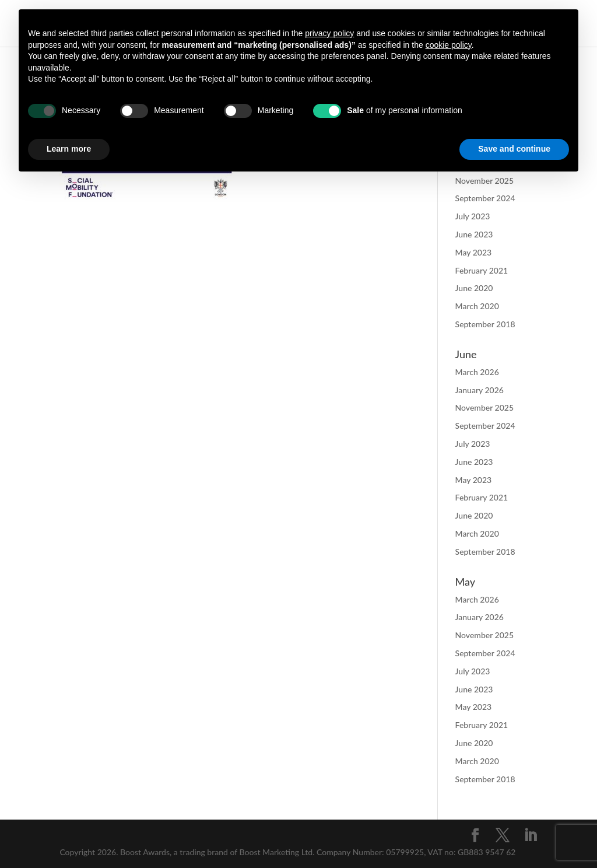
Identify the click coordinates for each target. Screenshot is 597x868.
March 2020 (477, 306)
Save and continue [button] (514, 149)
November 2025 (484, 407)
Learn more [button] (69, 149)
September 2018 (485, 324)
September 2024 (485, 198)
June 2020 (474, 288)
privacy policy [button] (329, 33)
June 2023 (474, 234)
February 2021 (482, 270)
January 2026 (480, 390)
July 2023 (473, 216)
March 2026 (477, 372)
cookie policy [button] (449, 45)
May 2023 (474, 252)
